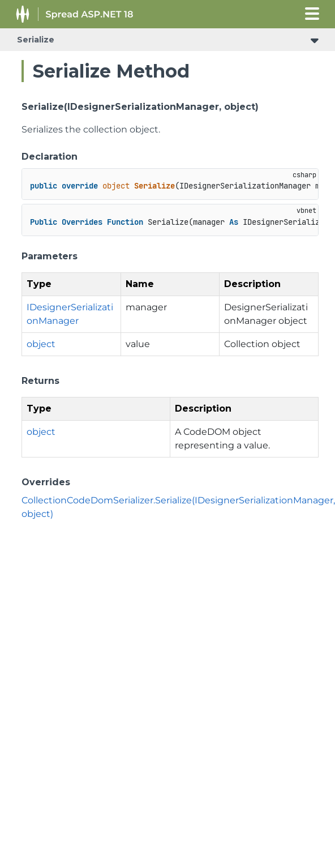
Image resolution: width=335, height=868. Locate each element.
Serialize (36, 40)
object (41, 344)
